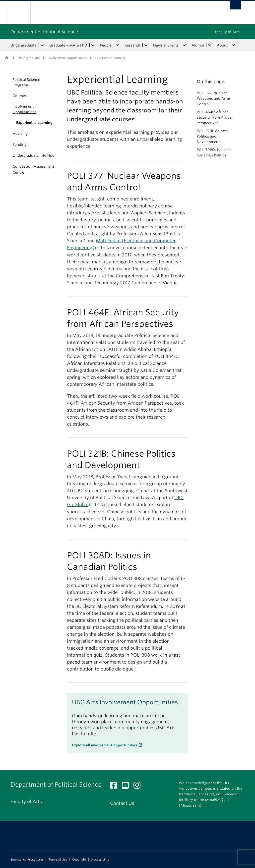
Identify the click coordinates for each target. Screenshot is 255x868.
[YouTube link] (127, 787)
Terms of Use (58, 860)
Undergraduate (23, 45)
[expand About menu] (233, 45)
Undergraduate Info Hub (34, 155)
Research (132, 45)
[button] (7, 82)
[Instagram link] (139, 787)
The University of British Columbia (22, 13)
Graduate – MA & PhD (68, 45)
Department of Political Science (44, 32)
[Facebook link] (115, 787)
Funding (20, 145)
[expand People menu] (117, 45)
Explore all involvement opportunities (105, 745)
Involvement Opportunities (67, 58)
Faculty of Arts (227, 32)
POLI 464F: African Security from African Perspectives (215, 117)
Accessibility (100, 860)
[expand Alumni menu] (210, 45)
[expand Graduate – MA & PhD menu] (93, 45)
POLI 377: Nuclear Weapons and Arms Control (214, 98)
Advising (20, 134)
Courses (20, 96)
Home (7, 57)
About (222, 45)
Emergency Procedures (27, 860)
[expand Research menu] (146, 45)
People (106, 45)
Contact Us (122, 803)
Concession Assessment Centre (33, 169)
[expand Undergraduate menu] (42, 45)
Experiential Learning (34, 123)
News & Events (166, 45)
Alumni (198, 45)
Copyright (79, 860)
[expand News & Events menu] (184, 45)
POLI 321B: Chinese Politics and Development (213, 136)
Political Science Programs (26, 82)
